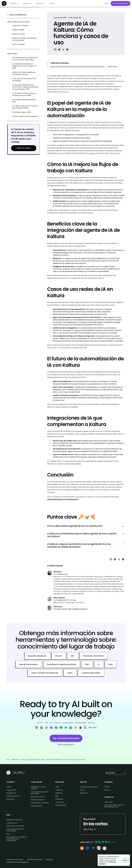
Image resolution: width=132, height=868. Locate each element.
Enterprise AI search (38, 797)
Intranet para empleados (40, 803)
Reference (59, 793)
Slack (8, 834)
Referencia (16, 760)
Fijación (52, 3)
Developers (59, 799)
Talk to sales (109, 802)
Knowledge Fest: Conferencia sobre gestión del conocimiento (17, 839)
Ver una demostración (120, 3)
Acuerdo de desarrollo (34, 860)
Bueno (125, 860)
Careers (107, 787)
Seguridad (84, 793)
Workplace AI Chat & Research (38, 788)
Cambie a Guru (12, 823)
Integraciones (11, 790)
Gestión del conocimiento (15, 826)
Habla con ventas (24, 148)
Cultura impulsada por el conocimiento (15, 830)
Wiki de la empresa (38, 800)
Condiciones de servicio (15, 860)
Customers (59, 790)
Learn (57, 787)
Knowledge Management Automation (40, 793)
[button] (14, 4)
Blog (57, 796)
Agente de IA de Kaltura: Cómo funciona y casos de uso (66, 760)
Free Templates (61, 805)
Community (59, 802)
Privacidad (49, 860)
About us (107, 790)
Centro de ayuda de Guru (89, 787)
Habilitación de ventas (14, 820)
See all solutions (36, 806)
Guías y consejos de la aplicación (33, 760)
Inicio (8, 760)
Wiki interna (10, 799)
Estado (82, 790)
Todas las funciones (13, 796)
